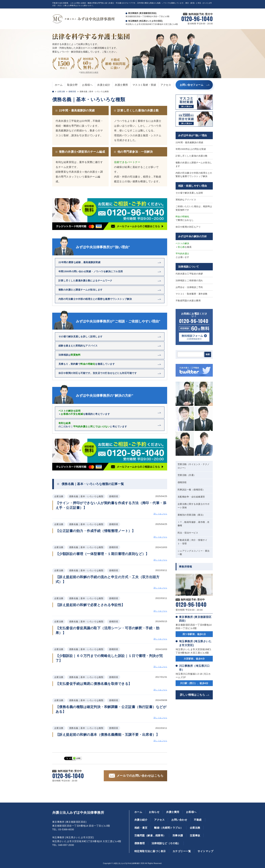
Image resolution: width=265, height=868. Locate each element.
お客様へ (87, 85)
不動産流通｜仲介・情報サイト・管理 (192, 542)
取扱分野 (72, 85)
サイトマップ (205, 851)
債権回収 (72, 91)
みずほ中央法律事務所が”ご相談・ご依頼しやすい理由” (118, 321)
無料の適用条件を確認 (89, 72)
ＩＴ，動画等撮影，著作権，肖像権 (194, 524)
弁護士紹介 (104, 85)
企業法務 (61, 91)
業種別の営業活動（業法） (191, 515)
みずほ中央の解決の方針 (192, 236)
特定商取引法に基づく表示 (150, 851)
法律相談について (189, 267)
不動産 (198, 820)
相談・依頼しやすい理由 (192, 186)
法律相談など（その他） (166, 843)
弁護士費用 (121, 85)
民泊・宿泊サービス (188, 533)
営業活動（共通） (187, 475)
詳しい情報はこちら (192, 695)
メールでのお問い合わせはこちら (140, 776)
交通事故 (195, 835)
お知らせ (154, 812)
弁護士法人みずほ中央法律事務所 (78, 813)
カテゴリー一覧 (182, 851)
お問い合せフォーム (192, 85)
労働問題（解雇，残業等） (150, 835)
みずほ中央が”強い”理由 (193, 135)
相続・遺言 (141, 828)
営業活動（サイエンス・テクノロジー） (194, 466)
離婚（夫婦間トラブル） (168, 828)
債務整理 (140, 843)
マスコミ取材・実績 (144, 85)
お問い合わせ (179, 820)
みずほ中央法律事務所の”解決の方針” (105, 396)
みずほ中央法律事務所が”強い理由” (103, 247)
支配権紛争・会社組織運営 (191, 497)
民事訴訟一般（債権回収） (191, 490)
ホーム (59, 85)
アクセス (166, 85)
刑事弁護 (178, 835)
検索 (208, 354)
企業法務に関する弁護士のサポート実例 (194, 506)
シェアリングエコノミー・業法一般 (194, 553)
